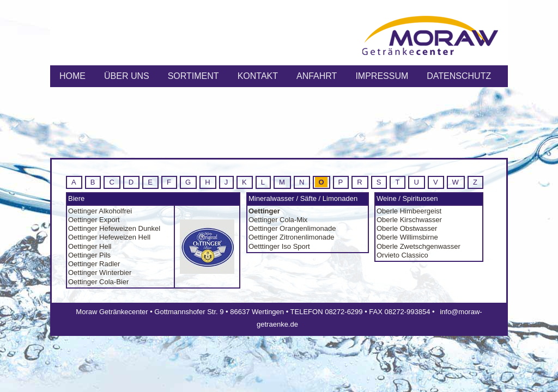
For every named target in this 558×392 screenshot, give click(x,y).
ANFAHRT (317, 76)
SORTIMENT (193, 76)
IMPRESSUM (382, 76)
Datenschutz (459, 76)
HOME (72, 76)
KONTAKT (258, 76)
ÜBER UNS (127, 76)
